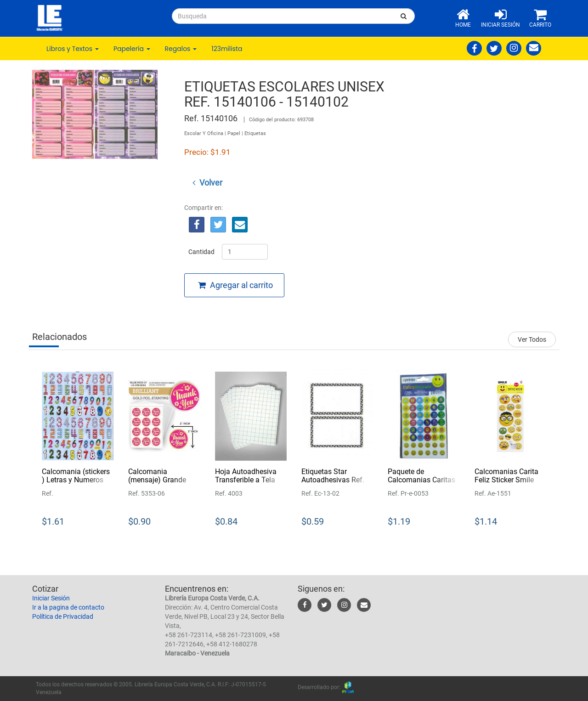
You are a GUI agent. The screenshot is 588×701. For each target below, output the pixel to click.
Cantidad (201, 252)
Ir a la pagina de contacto (68, 607)
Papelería (132, 49)
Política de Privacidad (63, 616)
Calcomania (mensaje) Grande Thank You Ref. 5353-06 (163, 484)
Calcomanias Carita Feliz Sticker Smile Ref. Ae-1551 (506, 480)
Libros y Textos (73, 49)
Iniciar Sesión (51, 598)
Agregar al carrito (235, 285)
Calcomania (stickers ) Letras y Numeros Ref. (76, 480)
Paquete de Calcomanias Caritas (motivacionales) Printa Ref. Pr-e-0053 (421, 484)
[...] (283, 16)
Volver (207, 183)
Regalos (181, 49)
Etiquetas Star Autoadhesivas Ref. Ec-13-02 (333, 480)
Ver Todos (532, 339)
